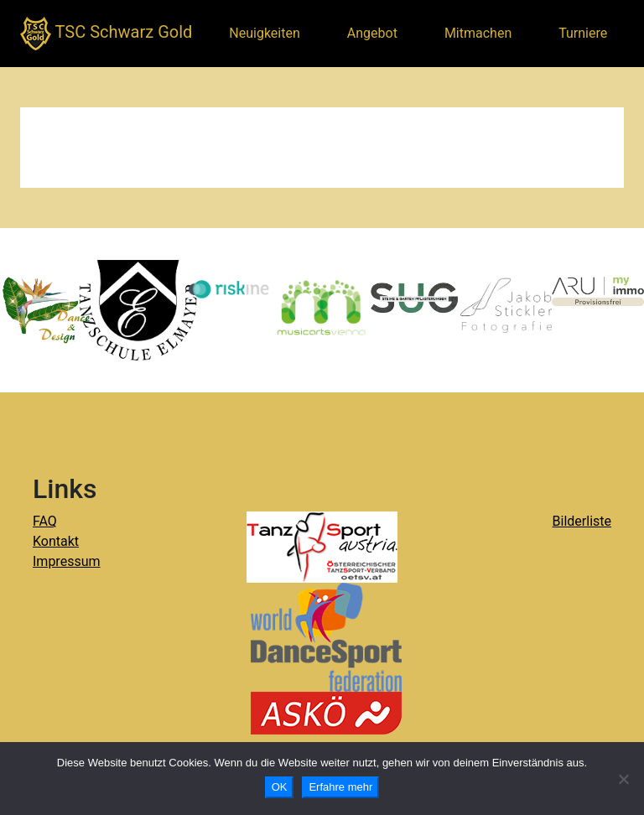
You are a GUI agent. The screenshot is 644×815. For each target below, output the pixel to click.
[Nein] (623, 779)
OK (280, 787)
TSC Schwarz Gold (106, 34)
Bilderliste (582, 521)
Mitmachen (478, 33)
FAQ (45, 521)
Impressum (67, 561)
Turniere (583, 33)
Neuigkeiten (264, 33)
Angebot (372, 33)
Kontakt (56, 541)
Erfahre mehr (340, 787)
